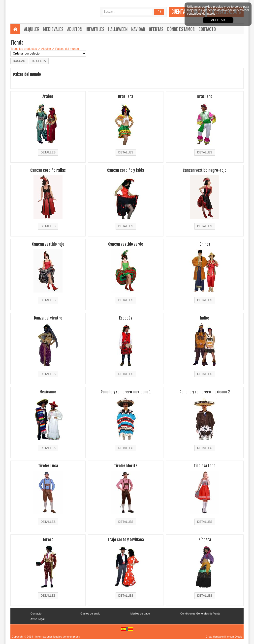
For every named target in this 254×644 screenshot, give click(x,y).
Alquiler (32, 29)
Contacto (207, 29)
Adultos (75, 29)
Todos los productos (24, 49)
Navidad (138, 29)
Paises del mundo (67, 49)
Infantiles (95, 29)
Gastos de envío (90, 614)
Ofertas (156, 29)
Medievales (53, 29)
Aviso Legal (38, 619)
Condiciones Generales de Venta (200, 614)
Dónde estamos (181, 29)
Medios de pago (140, 614)
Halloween (118, 29)
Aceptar (218, 20)
